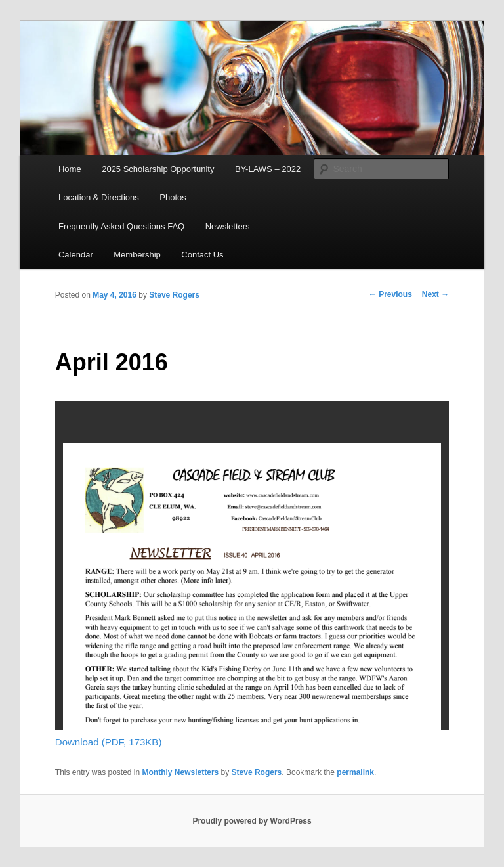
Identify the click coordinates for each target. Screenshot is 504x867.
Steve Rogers (174, 295)
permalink (355, 772)
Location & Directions (99, 197)
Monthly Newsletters (181, 772)
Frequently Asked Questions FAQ (121, 226)
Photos (173, 197)
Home (70, 169)
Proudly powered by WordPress (252, 821)
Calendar (76, 255)
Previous (390, 294)
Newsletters (228, 226)
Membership (137, 255)
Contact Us (202, 255)
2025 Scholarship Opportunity (158, 169)
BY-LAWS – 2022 (268, 169)
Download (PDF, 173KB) (109, 742)
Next (435, 294)
